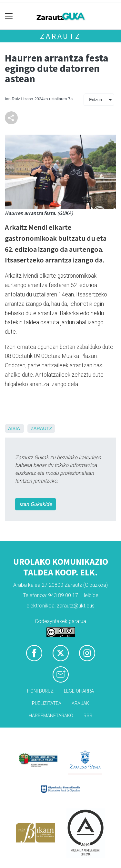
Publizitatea (47, 703)
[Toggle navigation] (9, 16)
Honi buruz (40, 691)
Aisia (14, 428)
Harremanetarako (51, 716)
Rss (88, 716)
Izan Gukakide (35, 504)
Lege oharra (79, 691)
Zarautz (60, 36)
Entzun (96, 100)
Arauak (80, 703)
